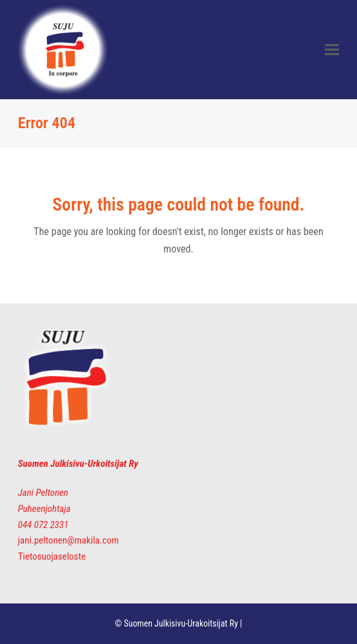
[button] (332, 50)
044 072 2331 (43, 525)
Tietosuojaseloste (52, 556)
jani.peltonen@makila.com (69, 540)
